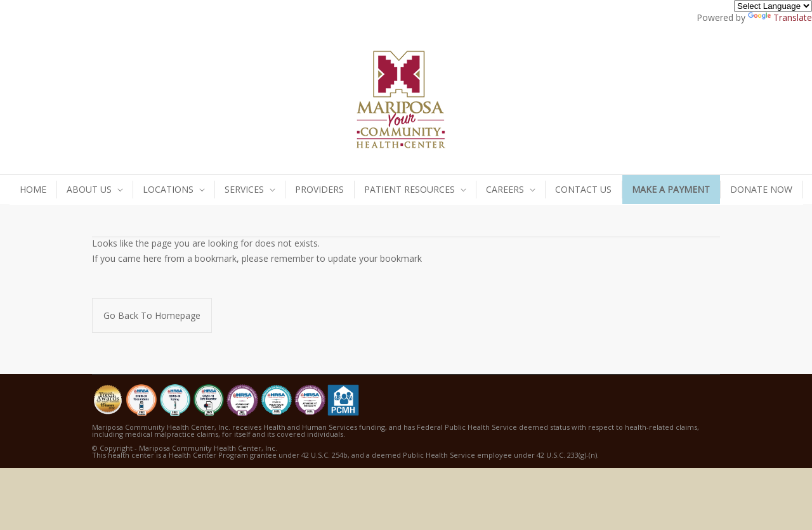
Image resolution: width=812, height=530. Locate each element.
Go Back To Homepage (152, 315)
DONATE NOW (761, 189)
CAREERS (505, 189)
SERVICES (244, 189)
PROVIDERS (319, 189)
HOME (33, 189)
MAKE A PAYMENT (671, 189)
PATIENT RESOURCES (409, 189)
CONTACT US (583, 189)
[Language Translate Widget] (773, 6)
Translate (780, 17)
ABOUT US (89, 189)
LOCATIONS (168, 189)
